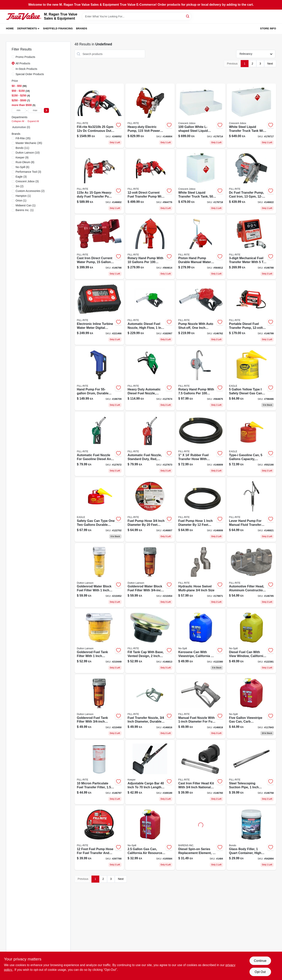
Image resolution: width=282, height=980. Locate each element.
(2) (20, 186)
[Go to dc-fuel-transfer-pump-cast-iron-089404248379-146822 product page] (251, 181)
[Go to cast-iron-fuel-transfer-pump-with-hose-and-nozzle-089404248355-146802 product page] (99, 181)
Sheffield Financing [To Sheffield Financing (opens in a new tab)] (58, 28)
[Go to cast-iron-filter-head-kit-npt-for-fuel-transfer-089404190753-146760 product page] (201, 772)
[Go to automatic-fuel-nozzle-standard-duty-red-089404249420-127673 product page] (150, 444)
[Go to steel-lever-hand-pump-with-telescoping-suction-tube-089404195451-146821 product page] (251, 510)
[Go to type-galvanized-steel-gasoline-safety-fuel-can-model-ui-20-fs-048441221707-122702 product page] (99, 510)
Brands (82, 28)
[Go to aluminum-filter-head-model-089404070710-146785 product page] (251, 575)
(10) (28, 153)
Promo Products (25, 57)
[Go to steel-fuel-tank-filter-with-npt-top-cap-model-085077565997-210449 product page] (99, 641)
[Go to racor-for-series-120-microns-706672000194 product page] (201, 838)
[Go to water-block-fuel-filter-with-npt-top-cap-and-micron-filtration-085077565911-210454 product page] (150, 575)
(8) (25, 162)
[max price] (35, 110)
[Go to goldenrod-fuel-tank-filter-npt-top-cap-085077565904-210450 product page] (99, 707)
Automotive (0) (21, 127)
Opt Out (260, 972)
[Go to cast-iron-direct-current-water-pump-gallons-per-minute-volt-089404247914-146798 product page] (99, 247)
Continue (260, 961)
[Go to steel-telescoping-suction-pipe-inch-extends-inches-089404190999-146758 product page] (251, 772)
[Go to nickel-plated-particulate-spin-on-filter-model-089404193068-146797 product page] (99, 772)
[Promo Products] (13, 57)
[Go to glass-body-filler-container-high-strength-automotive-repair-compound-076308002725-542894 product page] (251, 838)
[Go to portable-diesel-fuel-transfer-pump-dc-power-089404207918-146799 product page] (251, 313)
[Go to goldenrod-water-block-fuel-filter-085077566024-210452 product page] (99, 575)
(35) (23, 138)
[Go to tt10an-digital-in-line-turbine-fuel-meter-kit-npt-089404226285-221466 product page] (99, 313)
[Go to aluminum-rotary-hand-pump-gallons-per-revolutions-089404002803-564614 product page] (150, 247)
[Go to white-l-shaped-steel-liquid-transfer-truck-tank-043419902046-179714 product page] (201, 116)
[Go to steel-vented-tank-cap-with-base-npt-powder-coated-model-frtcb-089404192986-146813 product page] (150, 641)
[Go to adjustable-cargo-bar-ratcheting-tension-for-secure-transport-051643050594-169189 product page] (150, 772)
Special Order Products (30, 74)
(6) (23, 167)
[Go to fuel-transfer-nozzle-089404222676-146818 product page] (201, 707)
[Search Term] (137, 16)
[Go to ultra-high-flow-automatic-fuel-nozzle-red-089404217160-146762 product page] (201, 313)
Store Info (268, 28)
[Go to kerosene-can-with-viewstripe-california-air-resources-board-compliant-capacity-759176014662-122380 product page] (201, 641)
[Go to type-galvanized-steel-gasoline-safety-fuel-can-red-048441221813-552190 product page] (251, 444)
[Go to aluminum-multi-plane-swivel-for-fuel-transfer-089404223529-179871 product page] (201, 575)
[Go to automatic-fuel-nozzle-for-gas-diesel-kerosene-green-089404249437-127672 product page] (99, 444)
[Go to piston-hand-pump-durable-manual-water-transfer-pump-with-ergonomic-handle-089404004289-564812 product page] (201, 247)
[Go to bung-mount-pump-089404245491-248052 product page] (99, 116)
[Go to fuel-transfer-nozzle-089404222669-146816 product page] (150, 707)
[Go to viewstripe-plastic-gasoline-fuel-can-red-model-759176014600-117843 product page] (251, 707)
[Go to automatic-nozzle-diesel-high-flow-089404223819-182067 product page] (150, 313)
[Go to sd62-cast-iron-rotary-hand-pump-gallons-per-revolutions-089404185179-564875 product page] (201, 378)
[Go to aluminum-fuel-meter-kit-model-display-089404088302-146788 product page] (251, 247)
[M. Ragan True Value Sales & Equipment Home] (24, 16)
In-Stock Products (27, 69)
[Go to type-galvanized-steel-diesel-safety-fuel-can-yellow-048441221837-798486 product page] (251, 378)
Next (270, 64)
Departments (27, 28)
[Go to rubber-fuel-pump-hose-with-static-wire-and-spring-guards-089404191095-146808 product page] (201, 510)
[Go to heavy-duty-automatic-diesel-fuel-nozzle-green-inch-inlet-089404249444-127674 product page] (150, 378)
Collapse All (18, 121)
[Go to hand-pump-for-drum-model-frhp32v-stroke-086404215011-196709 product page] (99, 378)
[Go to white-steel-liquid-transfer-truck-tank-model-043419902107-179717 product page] (251, 116)
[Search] (188, 16)
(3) (28, 172)
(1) (23, 196)
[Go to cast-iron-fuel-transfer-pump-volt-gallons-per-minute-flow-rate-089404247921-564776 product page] (150, 181)
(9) (22, 157)
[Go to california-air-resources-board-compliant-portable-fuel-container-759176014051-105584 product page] (150, 838)
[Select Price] (46, 110)
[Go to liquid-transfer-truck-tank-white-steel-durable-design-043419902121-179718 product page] (201, 181)
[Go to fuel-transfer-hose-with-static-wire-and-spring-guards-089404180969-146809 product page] (201, 444)
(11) (22, 148)
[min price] (19, 110)
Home (10, 28)
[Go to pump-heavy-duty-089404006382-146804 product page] (150, 116)
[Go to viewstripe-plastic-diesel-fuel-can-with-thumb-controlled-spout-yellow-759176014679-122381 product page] (251, 641)
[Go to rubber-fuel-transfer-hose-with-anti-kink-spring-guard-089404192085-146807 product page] (150, 510)
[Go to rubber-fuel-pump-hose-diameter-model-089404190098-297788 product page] (99, 838)
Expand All (33, 121)
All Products (23, 63)
